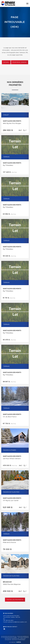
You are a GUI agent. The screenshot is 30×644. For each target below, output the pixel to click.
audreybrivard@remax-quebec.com (17, 622)
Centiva (18, 642)
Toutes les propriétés (15, 600)
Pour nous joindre (20, 62)
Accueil (6, 62)
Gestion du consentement (19, 640)
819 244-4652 (10, 620)
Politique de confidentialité (12, 639)
